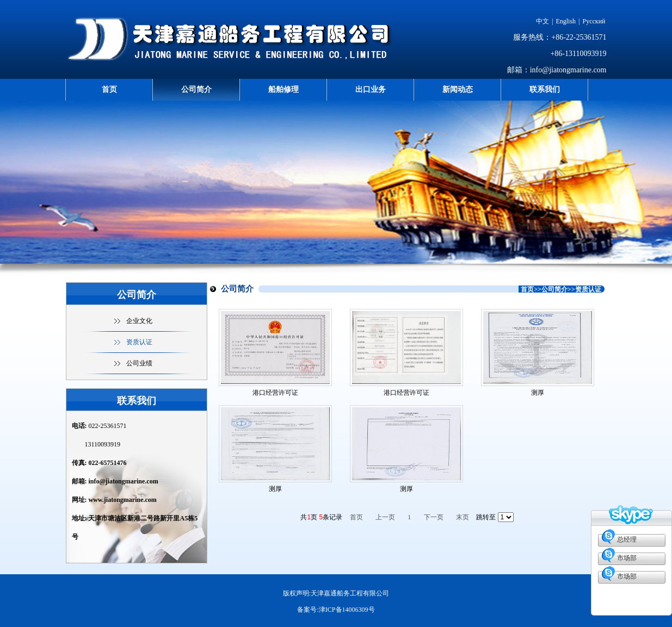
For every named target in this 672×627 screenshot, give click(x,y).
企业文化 (139, 321)
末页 (463, 517)
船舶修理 (283, 89)
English (566, 21)
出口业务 (371, 89)
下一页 (434, 517)
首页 (109, 89)
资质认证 (139, 342)
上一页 (385, 517)
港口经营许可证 (275, 393)
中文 (542, 21)
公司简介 (196, 89)
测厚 (538, 393)
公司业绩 (139, 363)
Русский (594, 21)
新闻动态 (458, 89)
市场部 (627, 558)
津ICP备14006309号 (347, 610)
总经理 (627, 539)
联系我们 (545, 89)
